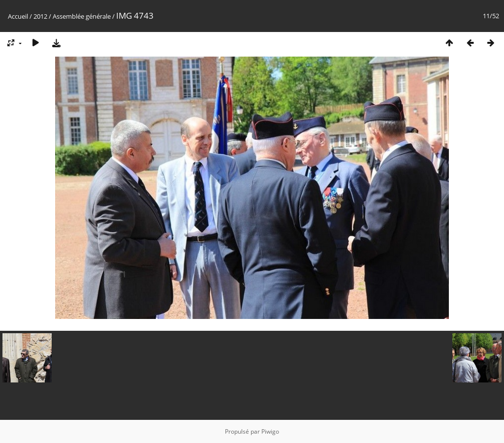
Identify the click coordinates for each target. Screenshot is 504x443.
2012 (40, 16)
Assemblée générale (82, 16)
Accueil (18, 16)
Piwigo (270, 431)
